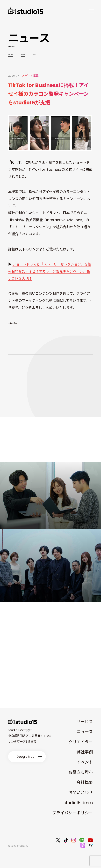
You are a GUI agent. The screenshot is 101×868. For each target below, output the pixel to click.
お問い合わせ (81, 793)
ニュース (85, 732)
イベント (85, 762)
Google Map (25, 757)
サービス (85, 722)
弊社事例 (85, 752)
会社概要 (85, 782)
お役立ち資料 (81, 772)
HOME (10, 55)
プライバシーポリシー (72, 813)
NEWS (23, 55)
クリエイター (81, 742)
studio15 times (78, 803)
